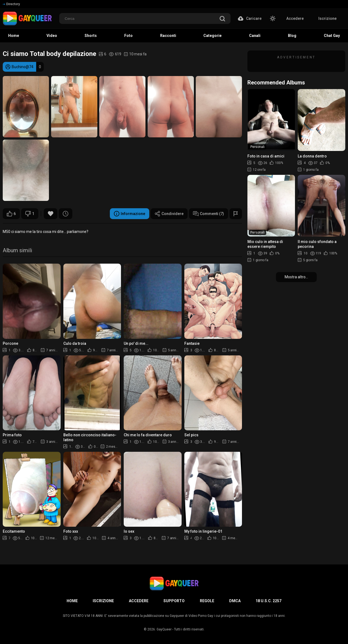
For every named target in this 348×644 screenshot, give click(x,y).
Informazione (130, 214)
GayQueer (164, 629)
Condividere (169, 214)
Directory (11, 4)
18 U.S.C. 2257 (268, 601)
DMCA (235, 601)
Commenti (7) (209, 214)
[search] (222, 19)
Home (72, 601)
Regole (207, 601)
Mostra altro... (296, 277)
